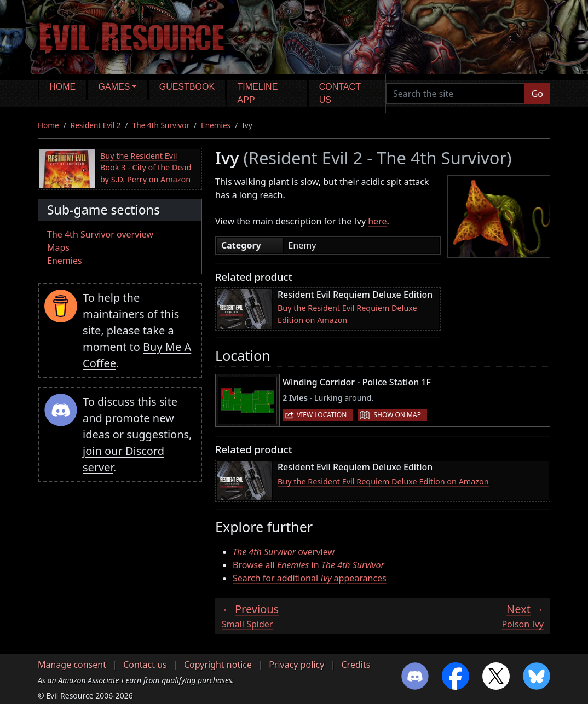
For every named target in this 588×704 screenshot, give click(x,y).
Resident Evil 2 (96, 125)
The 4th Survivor (161, 125)
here (377, 221)
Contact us (340, 93)
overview (284, 552)
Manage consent (72, 665)
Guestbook (187, 87)
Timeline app (258, 93)
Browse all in (309, 565)
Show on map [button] (397, 415)
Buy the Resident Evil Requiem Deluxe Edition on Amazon (347, 314)
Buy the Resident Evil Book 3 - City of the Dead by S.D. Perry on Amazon (146, 168)
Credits (356, 665)
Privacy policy (296, 665)
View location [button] (322, 415)
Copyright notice (218, 665)
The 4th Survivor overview (100, 234)
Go (537, 94)
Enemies (216, 125)
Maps (58, 247)
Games (114, 87)
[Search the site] (456, 94)
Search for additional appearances (310, 578)
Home (62, 87)
